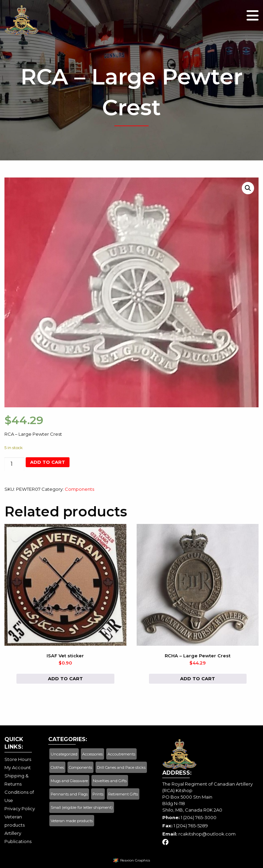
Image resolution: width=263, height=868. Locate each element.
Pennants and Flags (69, 794)
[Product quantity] (14, 464)
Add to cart (48, 462)
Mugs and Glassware (69, 781)
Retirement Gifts (123, 794)
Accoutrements (121, 754)
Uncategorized (64, 754)
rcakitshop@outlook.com (207, 834)
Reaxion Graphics (135, 860)
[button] (248, 188)
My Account (18, 767)
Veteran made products (72, 821)
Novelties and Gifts (110, 781)
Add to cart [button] (65, 679)
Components (79, 489)
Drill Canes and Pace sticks (121, 767)
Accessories (92, 754)
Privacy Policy (20, 808)
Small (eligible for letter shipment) (82, 807)
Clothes (57, 767)
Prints (98, 794)
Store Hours (18, 759)
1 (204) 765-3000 (199, 817)
